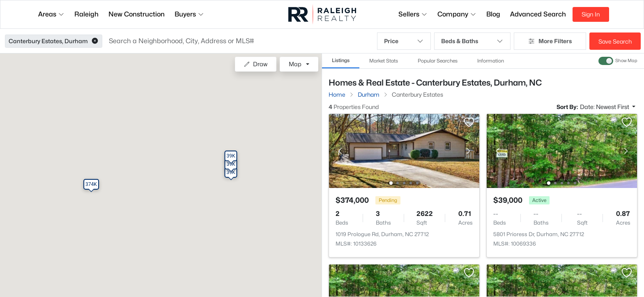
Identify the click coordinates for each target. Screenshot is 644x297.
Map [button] (295, 64)
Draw (256, 64)
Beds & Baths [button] (472, 41)
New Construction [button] (137, 14)
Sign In (591, 14)
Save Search (615, 41)
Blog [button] (493, 14)
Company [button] (457, 14)
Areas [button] (51, 14)
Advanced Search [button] (538, 14)
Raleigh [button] (86, 14)
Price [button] (404, 41)
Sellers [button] (413, 14)
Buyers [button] (189, 14)
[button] (95, 41)
